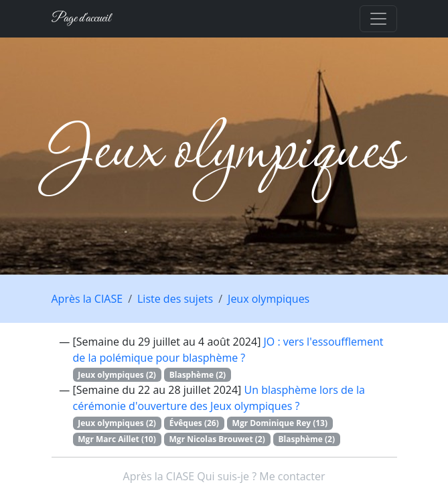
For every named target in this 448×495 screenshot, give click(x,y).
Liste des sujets (175, 299)
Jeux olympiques (269, 299)
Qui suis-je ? (227, 476)
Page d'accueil (81, 18)
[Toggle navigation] (378, 19)
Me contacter (292, 476)
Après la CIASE (87, 299)
